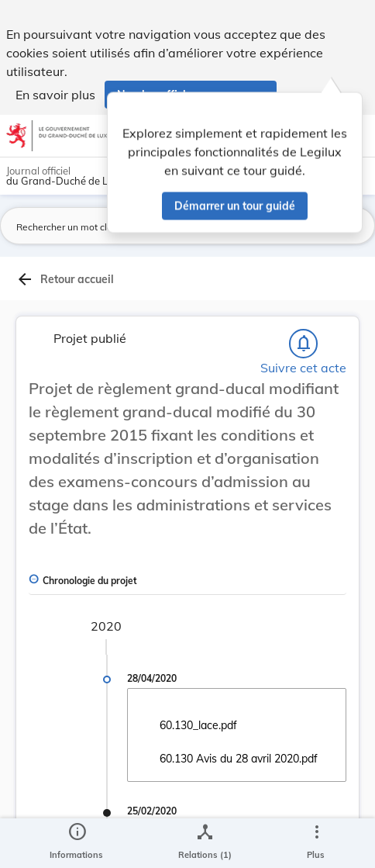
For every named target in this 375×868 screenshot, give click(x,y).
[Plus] (316, 843)
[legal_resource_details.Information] (76, 843)
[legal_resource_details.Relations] (205, 843)
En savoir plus (55, 95)
